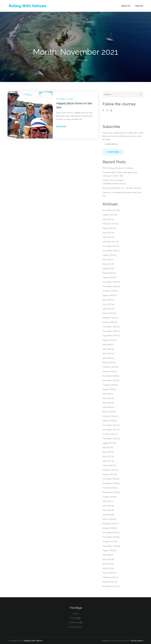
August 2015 (108, 550)
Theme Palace (137, 641)
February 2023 (109, 224)
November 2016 (110, 483)
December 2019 (110, 327)
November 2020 (110, 286)
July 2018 (107, 394)
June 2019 (107, 349)
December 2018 (110, 376)
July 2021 (107, 259)
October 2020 (109, 291)
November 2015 (110, 537)
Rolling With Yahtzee (28, 6)
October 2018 (109, 385)
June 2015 (107, 559)
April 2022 (107, 237)
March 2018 (108, 412)
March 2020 (108, 313)
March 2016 (108, 519)
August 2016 (108, 497)
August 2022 (108, 228)
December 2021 (110, 246)
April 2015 (107, 568)
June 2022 (107, 233)
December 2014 (110, 586)
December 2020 (110, 282)
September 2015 (110, 546)
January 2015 (108, 582)
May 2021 (107, 264)
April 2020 (107, 309)
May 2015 (107, 564)
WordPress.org (75, 627)
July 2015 (106, 555)
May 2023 (107, 219)
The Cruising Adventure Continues (118, 168)
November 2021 (110, 251)
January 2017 (108, 474)
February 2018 (109, 416)
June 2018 (107, 398)
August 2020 (108, 295)
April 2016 (107, 515)
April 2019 (107, 358)
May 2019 (107, 353)
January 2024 (109, 215)
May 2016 (107, 510)
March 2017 (108, 465)
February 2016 (109, 524)
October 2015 (109, 541)
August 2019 (108, 340)
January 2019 (108, 371)
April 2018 (107, 407)
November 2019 (110, 331)
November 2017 (110, 430)
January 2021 (108, 277)
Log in (75, 613)
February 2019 (109, 367)
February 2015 (109, 577)
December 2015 (110, 532)
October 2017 (109, 434)
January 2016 (108, 528)
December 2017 (110, 425)
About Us (126, 6)
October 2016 (109, 488)
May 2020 (107, 304)
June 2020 (107, 300)
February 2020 (109, 318)
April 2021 (107, 268)
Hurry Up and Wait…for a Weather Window (122, 188)
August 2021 (108, 255)
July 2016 (107, 501)
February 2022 (109, 242)
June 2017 (107, 452)
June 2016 (107, 506)
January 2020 (109, 322)
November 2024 (110, 210)
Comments (76, 622)
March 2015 (108, 573)
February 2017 (109, 470)
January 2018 (108, 421)
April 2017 (107, 461)
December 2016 (110, 479)
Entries (75, 618)
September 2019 (110, 336)
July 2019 (107, 344)
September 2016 (110, 492)
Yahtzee (139, 6)
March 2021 (108, 273)
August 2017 (108, 443)
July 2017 (106, 447)
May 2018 (107, 403)
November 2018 (110, 380)
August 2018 (108, 389)
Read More (62, 127)
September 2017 (110, 438)
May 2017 (107, 456)
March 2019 (108, 362)
